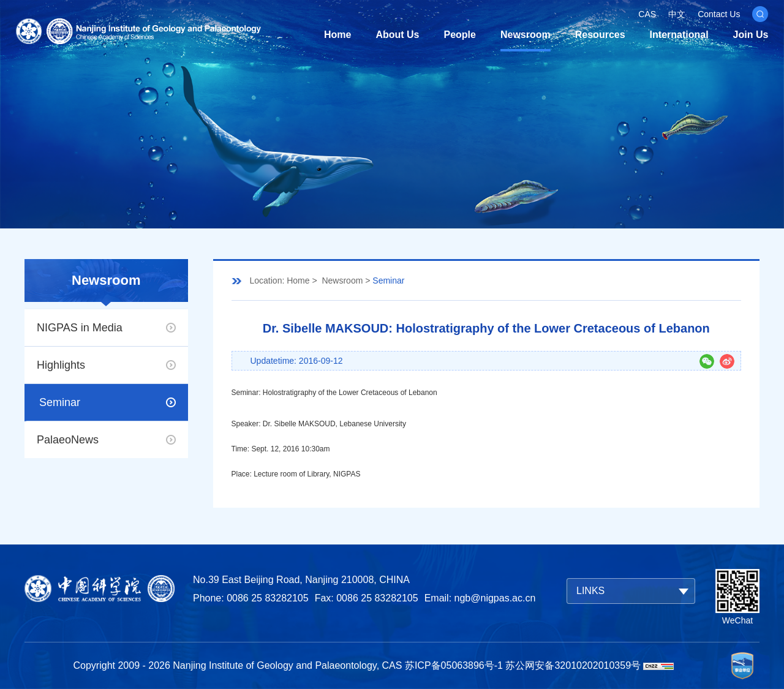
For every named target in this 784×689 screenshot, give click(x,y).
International (679, 35)
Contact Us (719, 14)
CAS (647, 14)
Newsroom (526, 35)
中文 (677, 14)
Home (337, 35)
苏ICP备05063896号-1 (454, 665)
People (460, 35)
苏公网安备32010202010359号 (573, 665)
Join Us (751, 35)
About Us (397, 35)
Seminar (60, 402)
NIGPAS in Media (80, 328)
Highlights (61, 365)
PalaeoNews (68, 440)
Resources (600, 35)
